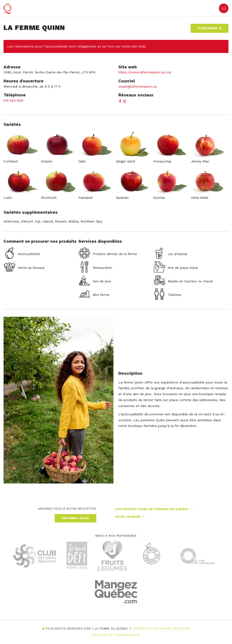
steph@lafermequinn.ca (138, 86)
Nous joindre (130, 517)
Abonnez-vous (75, 518)
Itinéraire (210, 28)
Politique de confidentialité (116, 635)
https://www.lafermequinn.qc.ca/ (145, 72)
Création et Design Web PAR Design (161, 629)
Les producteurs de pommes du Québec (155, 509)
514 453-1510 (13, 100)
